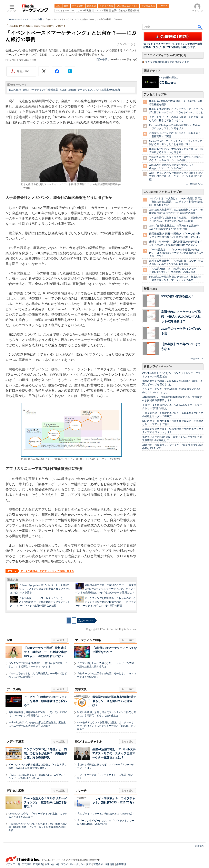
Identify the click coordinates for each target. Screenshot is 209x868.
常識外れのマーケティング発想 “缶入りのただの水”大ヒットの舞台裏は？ (181, 316)
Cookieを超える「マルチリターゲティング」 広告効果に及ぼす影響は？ (45, 802)
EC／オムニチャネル (88, 742)
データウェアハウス (89, 90)
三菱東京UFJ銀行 (111, 90)
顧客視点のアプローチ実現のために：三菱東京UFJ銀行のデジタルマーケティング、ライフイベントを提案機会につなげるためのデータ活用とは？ (106, 589)
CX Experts (168, 82)
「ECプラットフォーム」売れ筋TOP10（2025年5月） (106, 814)
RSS (89, 864)
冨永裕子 (102, 59)
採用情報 (110, 864)
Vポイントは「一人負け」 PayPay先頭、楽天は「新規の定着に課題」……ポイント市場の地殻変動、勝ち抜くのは (176, 202)
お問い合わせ (52, 864)
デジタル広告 (15, 791)
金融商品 (53, 90)
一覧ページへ (197, 359)
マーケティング (38, 90)
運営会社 (98, 864)
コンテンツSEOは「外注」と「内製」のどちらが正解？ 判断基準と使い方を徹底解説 (45, 753)
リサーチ (81, 791)
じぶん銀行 (15, 90)
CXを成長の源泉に (169, 77)
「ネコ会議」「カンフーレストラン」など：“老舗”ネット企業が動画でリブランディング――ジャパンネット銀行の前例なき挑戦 (40, 602)
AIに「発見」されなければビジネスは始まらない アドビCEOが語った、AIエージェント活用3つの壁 (177, 176)
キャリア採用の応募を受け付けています (167, 62)
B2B (9, 640)
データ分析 (14, 689)
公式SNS (27, 864)
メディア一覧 (13, 864)
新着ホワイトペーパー (158, 367)
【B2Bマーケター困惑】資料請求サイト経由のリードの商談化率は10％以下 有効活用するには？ (45, 652)
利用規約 (199, 846)
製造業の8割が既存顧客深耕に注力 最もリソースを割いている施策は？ (116, 701)
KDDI (63, 90)
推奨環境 (121, 864)
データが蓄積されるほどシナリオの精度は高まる (47, 571)
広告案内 (38, 864)
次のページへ (86, 620)
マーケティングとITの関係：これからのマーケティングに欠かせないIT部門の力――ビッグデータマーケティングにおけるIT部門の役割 (106, 602)
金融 (25, 90)
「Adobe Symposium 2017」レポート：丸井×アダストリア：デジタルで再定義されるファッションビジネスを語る (40, 589)
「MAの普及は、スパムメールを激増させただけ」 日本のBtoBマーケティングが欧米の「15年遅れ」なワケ (176, 253)
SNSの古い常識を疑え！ (178, 296)
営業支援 (81, 689)
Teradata (72, 90)
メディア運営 (15, 742)
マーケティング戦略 (88, 640)
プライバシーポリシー (73, 864)
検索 (200, 27)
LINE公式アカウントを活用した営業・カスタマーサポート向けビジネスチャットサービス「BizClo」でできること (106, 726)
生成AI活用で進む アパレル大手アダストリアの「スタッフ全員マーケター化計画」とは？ (114, 753)
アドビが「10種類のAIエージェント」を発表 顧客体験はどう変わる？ (46, 701)
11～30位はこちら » (195, 184)
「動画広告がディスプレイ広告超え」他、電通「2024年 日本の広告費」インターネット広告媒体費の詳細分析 (38, 827)
